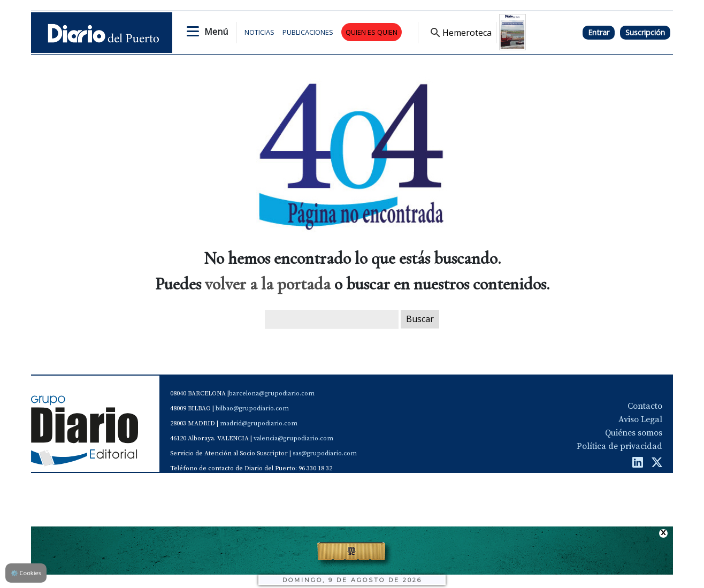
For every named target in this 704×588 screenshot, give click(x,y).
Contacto (645, 406)
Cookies (26, 573)
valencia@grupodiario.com (293, 438)
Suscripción (645, 32)
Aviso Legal (640, 419)
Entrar (599, 32)
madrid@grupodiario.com (259, 423)
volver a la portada (268, 284)
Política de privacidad (619, 446)
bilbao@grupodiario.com (252, 408)
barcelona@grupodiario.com (272, 394)
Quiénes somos (634, 433)
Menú (216, 32)
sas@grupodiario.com (325, 453)
